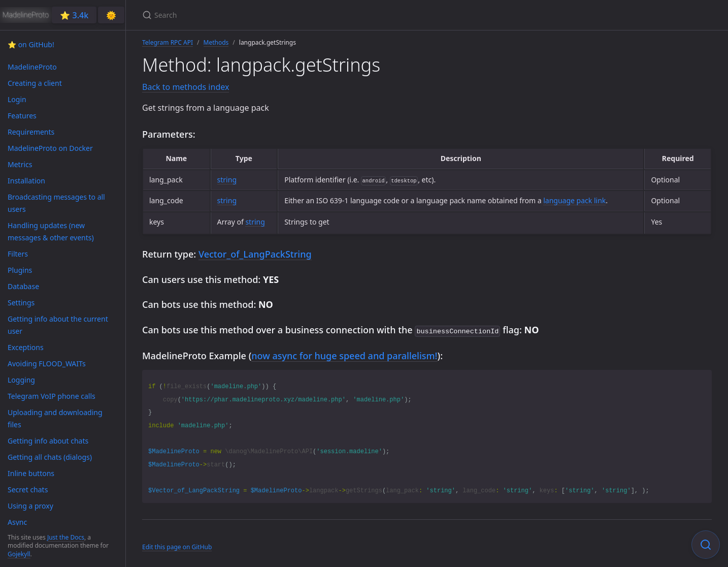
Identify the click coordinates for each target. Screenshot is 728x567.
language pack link (574, 200)
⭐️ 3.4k (74, 15)
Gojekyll (19, 554)
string (227, 180)
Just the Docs (66, 537)
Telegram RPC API (168, 42)
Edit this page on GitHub (177, 546)
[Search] (262, 15)
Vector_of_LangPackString (255, 254)
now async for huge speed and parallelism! (344, 355)
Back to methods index (186, 87)
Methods (216, 42)
